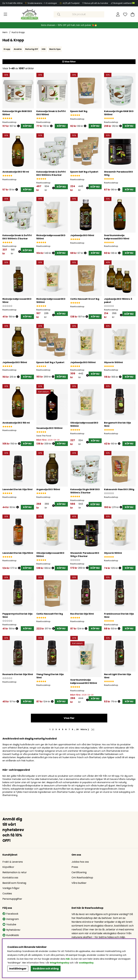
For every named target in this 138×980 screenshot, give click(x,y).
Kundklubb (11, 935)
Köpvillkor (8, 867)
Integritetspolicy (59, 963)
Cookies (7, 894)
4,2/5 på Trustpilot (71, 3)
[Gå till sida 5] (63, 730)
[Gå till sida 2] (53, 730)
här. (68, 959)
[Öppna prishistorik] (18, 126)
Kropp (7, 49)
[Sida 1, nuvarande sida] (50, 730)
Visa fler (69, 718)
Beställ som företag (14, 883)
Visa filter (69, 62)
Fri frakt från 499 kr (14, 3)
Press (75, 867)
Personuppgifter (12, 899)
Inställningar (18, 969)
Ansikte (18, 49)
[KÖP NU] (27, 126)
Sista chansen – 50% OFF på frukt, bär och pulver (66, 25)
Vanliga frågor (11, 888)
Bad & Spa (55, 49)
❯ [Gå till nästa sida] (85, 730)
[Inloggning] (118, 14)
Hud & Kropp (18, 32)
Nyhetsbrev (11, 930)
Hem (5, 32)
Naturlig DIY (32, 49)
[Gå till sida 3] (56, 730)
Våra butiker (79, 883)
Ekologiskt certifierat (124, 3)
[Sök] (79, 14)
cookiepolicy (86, 963)
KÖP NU (61, 187)
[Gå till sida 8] (72, 730)
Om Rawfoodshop (82, 878)
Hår (44, 49)
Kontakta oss (10, 878)
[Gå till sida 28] (77, 730)
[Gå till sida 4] (59, 730)
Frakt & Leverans (13, 862)
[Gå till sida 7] (69, 730)
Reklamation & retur (15, 873)
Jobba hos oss (80, 862)
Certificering (79, 873)
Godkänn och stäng (46, 969)
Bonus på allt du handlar (96, 3)
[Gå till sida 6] (66, 730)
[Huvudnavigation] (5, 14)
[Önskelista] (125, 14)
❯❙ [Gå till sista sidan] (93, 730)
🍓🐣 (94, 25)
